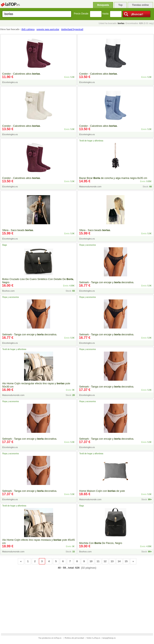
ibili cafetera (28, 29)
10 (91, 561)
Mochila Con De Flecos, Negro (101, 543)
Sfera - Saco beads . (18, 230)
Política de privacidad (74, 638)
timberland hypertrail (72, 29)
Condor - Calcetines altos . (21, 74)
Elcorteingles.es (10, 82)
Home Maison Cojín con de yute (102, 491)
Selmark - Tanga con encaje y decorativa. (107, 282)
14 (119, 561)
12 (105, 561)
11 (98, 561)
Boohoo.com (8, 291)
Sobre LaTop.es (93, 638)
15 (126, 561)
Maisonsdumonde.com (90, 187)
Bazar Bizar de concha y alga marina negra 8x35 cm (113, 178)
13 (112, 561)
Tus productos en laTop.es (50, 638)
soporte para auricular (48, 29)
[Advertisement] (77, 599)
